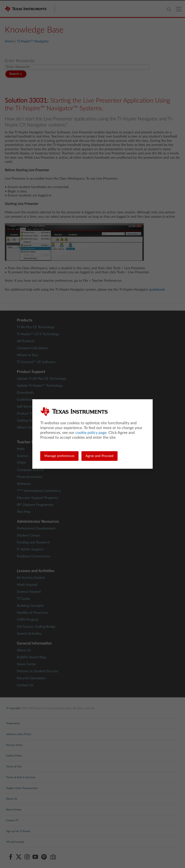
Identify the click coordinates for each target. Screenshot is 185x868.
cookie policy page (91, 433)
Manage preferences (59, 456)
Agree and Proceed (99, 456)
